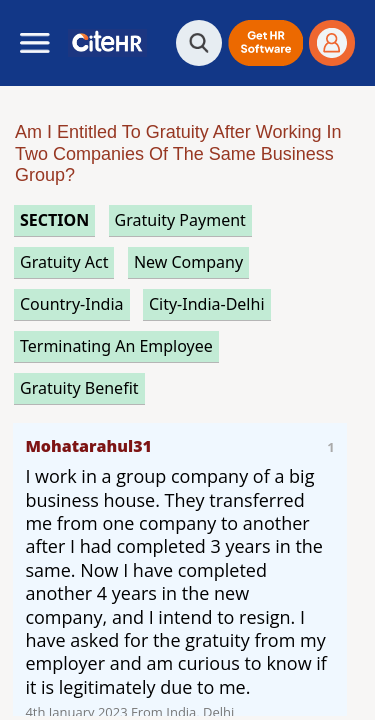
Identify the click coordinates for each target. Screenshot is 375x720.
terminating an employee (116, 346)
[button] (265, 43)
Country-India (72, 304)
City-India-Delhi (207, 304)
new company (188, 262)
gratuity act (64, 262)
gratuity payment (180, 220)
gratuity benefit (79, 388)
